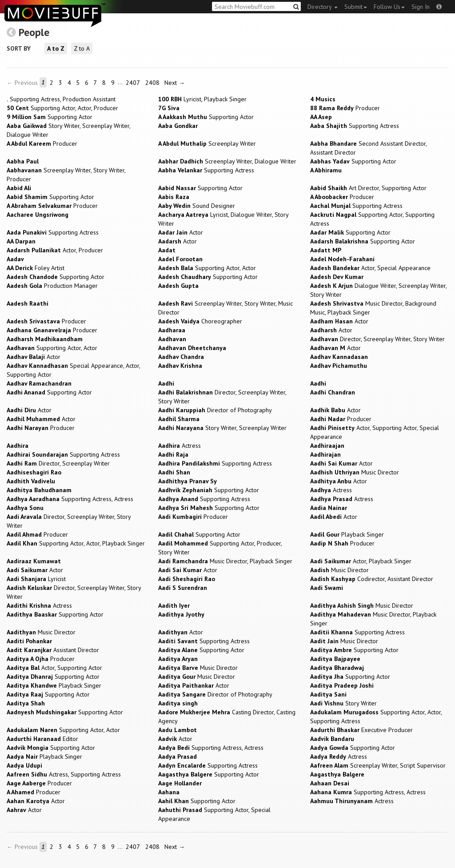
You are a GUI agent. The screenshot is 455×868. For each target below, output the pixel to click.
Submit (356, 7)
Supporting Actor (50, 117)
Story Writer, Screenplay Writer (222, 428)
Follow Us (389, 7)
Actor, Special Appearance (370, 268)
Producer (345, 108)
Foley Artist (36, 268)
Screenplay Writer (207, 143)
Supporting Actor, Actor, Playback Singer (76, 543)
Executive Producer (361, 730)
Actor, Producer (55, 250)
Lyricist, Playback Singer (202, 99)
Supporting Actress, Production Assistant (61, 99)
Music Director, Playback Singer (225, 561)
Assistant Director (53, 650)
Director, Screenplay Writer (58, 463)
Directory (323, 7)
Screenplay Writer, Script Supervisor (378, 765)
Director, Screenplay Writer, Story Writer (377, 339)
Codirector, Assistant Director (372, 579)
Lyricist (36, 579)
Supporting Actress (355, 126)
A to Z (56, 48)
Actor (181, 232)
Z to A (82, 48)
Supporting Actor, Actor (207, 268)
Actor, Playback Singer (361, 561)
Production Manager (52, 286)
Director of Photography (215, 410)
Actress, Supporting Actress (64, 774)
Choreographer (200, 321)
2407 (133, 83)
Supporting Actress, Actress (70, 499)
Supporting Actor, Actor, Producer (62, 108)
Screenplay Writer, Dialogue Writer (227, 161)
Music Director (355, 472)
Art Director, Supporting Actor (368, 188)
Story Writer (343, 703)
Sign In (421, 7)
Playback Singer (347, 534)
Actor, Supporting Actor (54, 668)
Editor (42, 739)
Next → (175, 83)
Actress (180, 446)
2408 (152, 83)
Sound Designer (197, 206)
